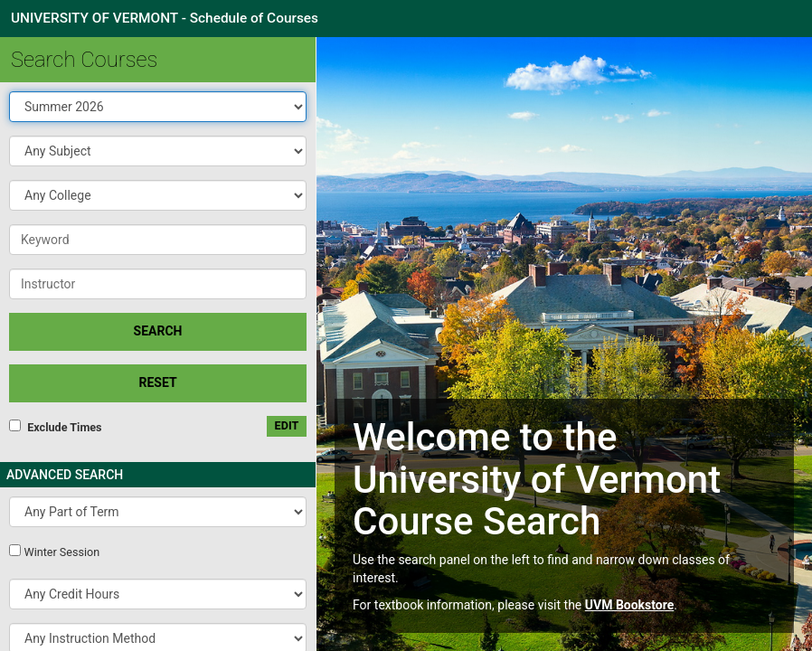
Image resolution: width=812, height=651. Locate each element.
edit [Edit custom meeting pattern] (287, 425)
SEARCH (158, 331)
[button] (158, 151)
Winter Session (61, 552)
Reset (157, 382)
